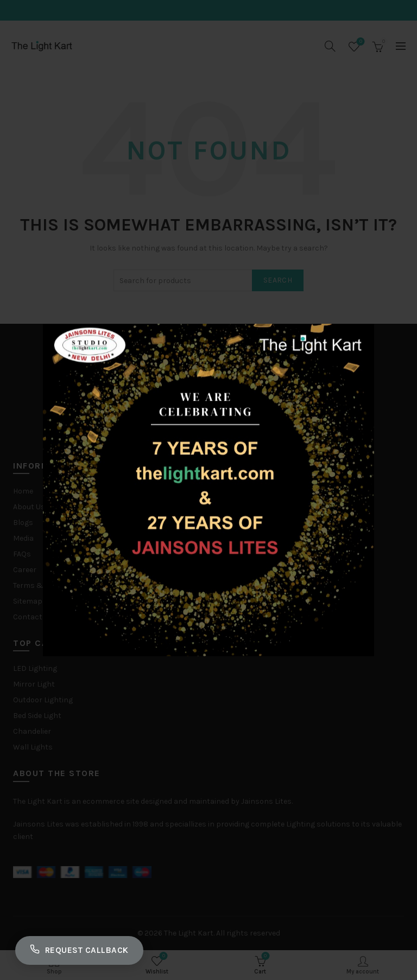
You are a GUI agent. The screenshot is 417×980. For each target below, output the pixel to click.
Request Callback (83, 949)
